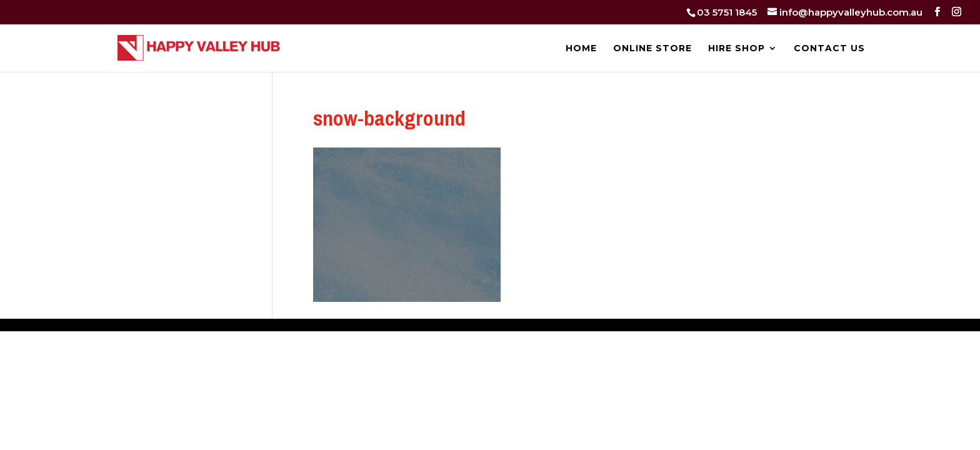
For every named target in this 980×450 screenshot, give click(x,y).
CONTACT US (829, 49)
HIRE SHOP (737, 49)
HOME (581, 49)
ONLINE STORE (652, 49)
